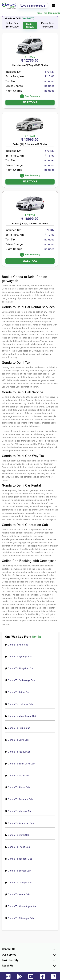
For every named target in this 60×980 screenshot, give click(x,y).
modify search (30, 26)
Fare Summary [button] (30, 96)
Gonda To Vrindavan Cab (21, 823)
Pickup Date (12, 23)
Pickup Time (48, 23)
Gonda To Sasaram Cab (20, 799)
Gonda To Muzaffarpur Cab (22, 716)
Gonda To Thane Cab (19, 847)
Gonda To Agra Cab (18, 645)
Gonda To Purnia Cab (19, 728)
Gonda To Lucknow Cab (20, 704)
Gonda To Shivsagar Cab (21, 918)
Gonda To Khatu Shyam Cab (23, 906)
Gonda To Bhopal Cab (19, 871)
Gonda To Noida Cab (19, 894)
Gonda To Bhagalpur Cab (21, 668)
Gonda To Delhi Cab (18, 740)
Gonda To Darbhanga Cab (21, 680)
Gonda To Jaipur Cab (19, 692)
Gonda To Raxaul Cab (19, 752)
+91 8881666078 (33, 6)
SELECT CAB (30, 102)
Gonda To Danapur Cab (20, 883)
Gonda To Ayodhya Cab (20, 657)
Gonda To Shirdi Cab (19, 835)
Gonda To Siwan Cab (19, 787)
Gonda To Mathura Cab (20, 811)
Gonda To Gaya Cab (18, 776)
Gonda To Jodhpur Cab (20, 859)
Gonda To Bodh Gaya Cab (21, 764)
